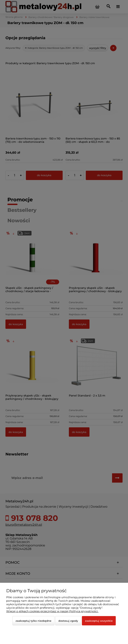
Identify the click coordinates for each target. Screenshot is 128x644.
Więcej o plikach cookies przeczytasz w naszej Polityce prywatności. (52, 611)
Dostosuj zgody (68, 621)
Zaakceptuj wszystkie (99, 621)
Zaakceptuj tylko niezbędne (33, 621)
